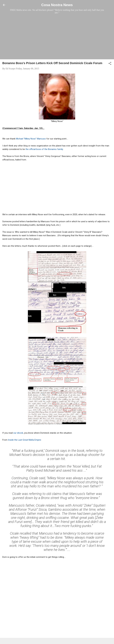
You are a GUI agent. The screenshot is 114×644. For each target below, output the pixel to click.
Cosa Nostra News (57, 5)
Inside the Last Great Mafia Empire (25, 440)
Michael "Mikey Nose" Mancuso (31, 139)
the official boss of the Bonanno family (44, 149)
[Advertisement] (57, 37)
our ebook (18, 433)
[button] (110, 64)
